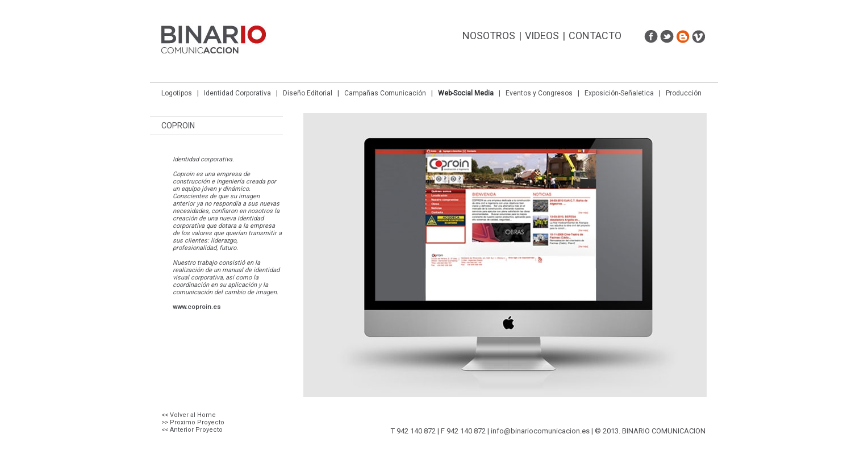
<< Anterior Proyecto (192, 430)
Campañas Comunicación (385, 93)
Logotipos (177, 93)
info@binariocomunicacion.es (540, 431)
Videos (542, 36)
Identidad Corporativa (237, 93)
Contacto (595, 36)
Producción (684, 93)
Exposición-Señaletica (619, 93)
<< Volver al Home (189, 415)
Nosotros (489, 36)
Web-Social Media (466, 93)
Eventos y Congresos (539, 93)
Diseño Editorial (308, 93)
